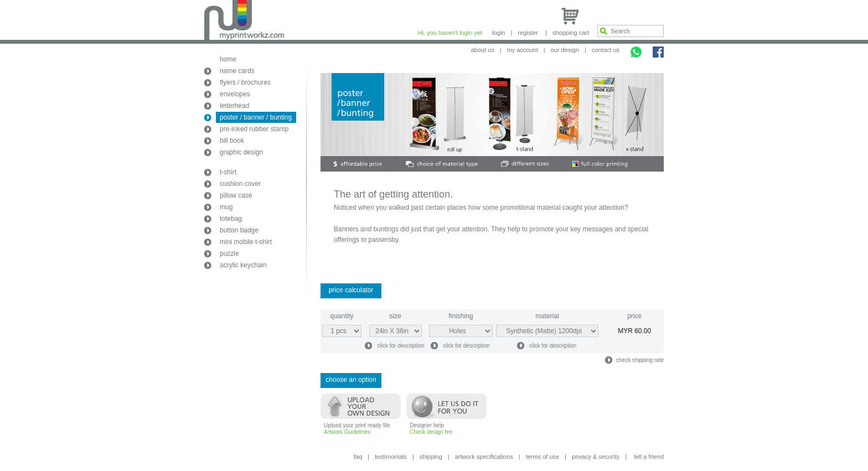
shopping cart (571, 33)
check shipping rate (640, 360)
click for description (401, 346)
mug (226, 207)
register (528, 33)
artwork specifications (484, 457)
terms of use (543, 457)
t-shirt (228, 172)
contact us (606, 50)
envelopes (235, 94)
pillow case (236, 195)
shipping (431, 457)
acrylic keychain (243, 265)
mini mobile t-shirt (246, 242)
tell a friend (649, 457)
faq (358, 457)
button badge (239, 230)
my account (523, 50)
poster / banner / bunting (256, 117)
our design (565, 50)
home (228, 59)
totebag (231, 219)
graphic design (241, 152)
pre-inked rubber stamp (254, 129)
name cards (237, 71)
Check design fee (431, 432)
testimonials (391, 457)
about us (482, 50)
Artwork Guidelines (347, 432)
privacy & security (596, 457)
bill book (232, 141)
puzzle (229, 253)
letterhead (234, 106)
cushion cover (240, 184)
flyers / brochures (245, 82)
